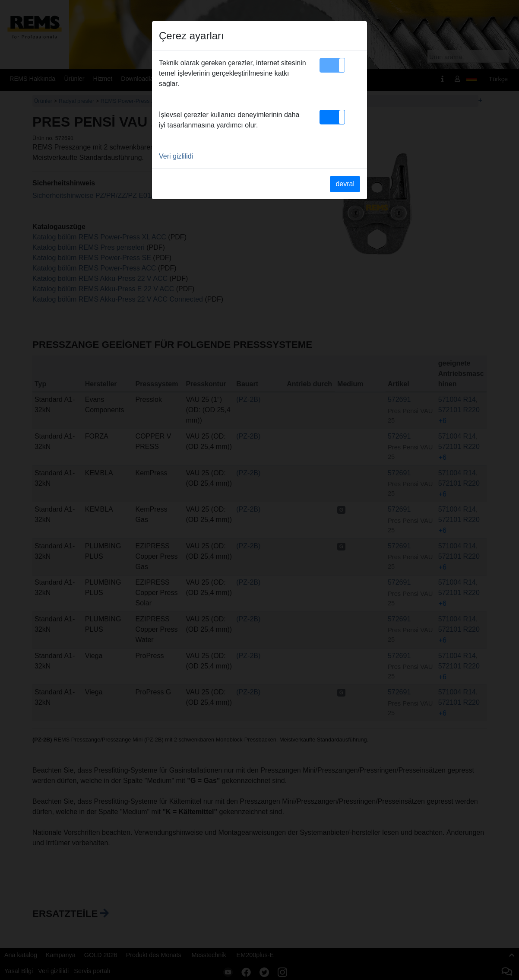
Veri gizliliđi (176, 156)
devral (345, 184)
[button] (332, 65)
